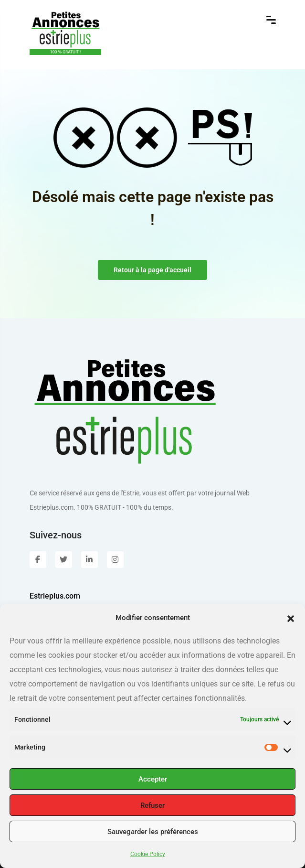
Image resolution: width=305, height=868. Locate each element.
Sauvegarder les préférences (153, 832)
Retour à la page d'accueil (152, 270)
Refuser (152, 805)
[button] (291, 618)
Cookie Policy (148, 854)
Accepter (153, 779)
